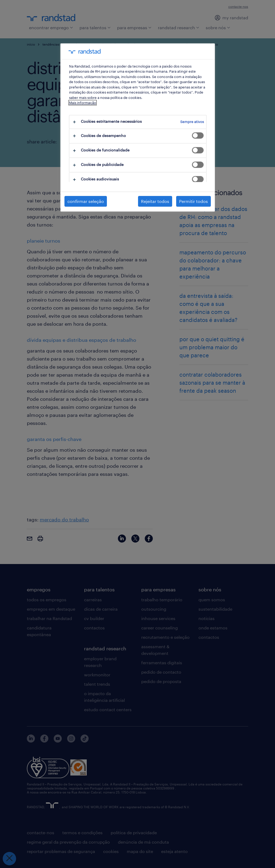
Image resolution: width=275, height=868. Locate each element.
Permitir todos (193, 201)
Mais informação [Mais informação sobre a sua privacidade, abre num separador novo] (83, 103)
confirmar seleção (86, 201)
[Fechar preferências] (9, 859)
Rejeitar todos (155, 201)
